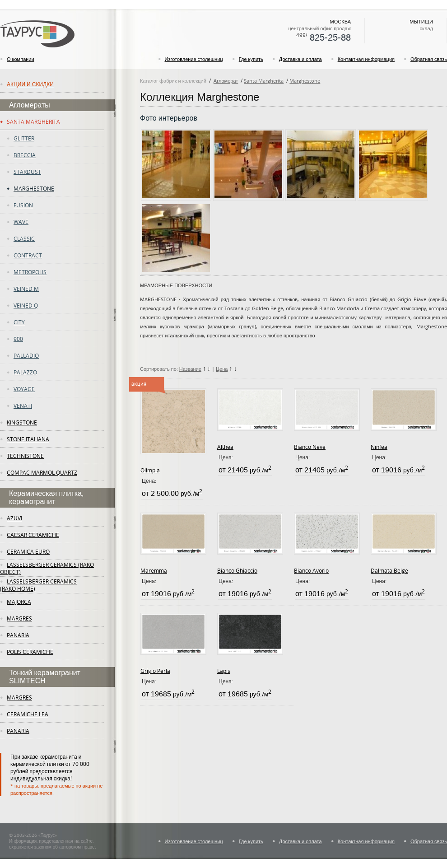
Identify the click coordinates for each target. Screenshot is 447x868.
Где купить (251, 59)
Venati (23, 406)
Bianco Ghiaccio (237, 570)
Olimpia (150, 470)
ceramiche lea (28, 714)
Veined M (26, 289)
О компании (21, 59)
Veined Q (26, 305)
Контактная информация (366, 59)
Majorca (19, 602)
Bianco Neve (310, 447)
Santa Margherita (33, 121)
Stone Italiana (28, 439)
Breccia (25, 155)
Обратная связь (429, 59)
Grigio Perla (155, 671)
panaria (18, 635)
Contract (28, 255)
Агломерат (226, 81)
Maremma (154, 570)
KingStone (22, 422)
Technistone (25, 456)
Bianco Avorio (311, 570)
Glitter (24, 138)
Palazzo (25, 372)
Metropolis (30, 272)
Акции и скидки (30, 84)
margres (19, 618)
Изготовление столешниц (194, 59)
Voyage (24, 389)
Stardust (27, 172)
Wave (21, 222)
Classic (24, 238)
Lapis (224, 671)
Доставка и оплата (300, 59)
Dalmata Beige (389, 570)
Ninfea (379, 447)
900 (18, 339)
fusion (23, 205)
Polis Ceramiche (30, 652)
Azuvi (14, 518)
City (19, 322)
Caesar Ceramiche (33, 535)
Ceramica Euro (28, 551)
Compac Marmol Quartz (42, 472)
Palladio (26, 355)
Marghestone (34, 188)
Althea (225, 447)
